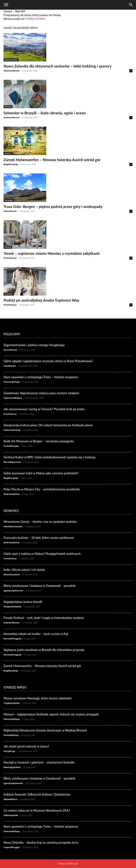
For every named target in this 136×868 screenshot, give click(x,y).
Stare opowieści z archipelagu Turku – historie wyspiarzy (41, 377)
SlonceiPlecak (10, 350)
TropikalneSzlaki (12, 703)
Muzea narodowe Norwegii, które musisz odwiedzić (38, 698)
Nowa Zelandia (11, 60)
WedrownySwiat (11, 494)
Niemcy (8, 247)
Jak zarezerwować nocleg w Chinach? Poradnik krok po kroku (44, 409)
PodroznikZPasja (12, 382)
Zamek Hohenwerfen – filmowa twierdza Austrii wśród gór (52, 160)
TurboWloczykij (11, 446)
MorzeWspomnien (12, 462)
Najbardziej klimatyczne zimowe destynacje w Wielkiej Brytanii (45, 730)
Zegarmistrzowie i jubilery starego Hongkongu (34, 345)
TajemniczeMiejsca (13, 398)
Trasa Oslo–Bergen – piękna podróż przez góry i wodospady (53, 206)
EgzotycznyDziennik (13, 591)
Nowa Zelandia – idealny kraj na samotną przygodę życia (41, 842)
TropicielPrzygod (12, 847)
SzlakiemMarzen (12, 71)
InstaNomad (10, 366)
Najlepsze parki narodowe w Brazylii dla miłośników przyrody (44, 650)
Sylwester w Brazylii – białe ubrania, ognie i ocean (45, 113)
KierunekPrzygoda (12, 639)
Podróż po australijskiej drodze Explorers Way (41, 300)
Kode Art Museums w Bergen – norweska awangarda (39, 441)
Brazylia (8, 107)
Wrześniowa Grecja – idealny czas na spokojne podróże (40, 522)
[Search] (131, 5)
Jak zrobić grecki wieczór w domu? (26, 746)
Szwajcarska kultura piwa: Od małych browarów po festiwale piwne (48, 425)
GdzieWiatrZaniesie (13, 526)
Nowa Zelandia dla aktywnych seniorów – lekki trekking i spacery (57, 66)
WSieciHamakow (12, 574)
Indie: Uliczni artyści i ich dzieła (24, 570)
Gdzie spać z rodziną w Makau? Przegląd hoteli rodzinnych (42, 554)
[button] (6, 5)
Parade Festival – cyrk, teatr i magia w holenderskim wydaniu (44, 618)
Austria (8, 153)
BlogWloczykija (11, 164)
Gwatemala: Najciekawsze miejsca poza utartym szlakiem (41, 393)
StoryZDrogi (9, 751)
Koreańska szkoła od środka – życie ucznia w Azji (36, 634)
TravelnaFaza (10, 558)
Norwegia (9, 200)
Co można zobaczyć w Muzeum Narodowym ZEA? (37, 810)
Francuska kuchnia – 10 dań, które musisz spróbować (39, 538)
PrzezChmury (10, 258)
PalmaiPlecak (10, 211)
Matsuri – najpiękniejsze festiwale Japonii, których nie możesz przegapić (51, 714)
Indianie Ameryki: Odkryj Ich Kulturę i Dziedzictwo (37, 794)
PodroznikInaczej (12, 430)
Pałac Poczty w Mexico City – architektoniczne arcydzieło (42, 489)
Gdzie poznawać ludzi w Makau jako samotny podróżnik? (41, 473)
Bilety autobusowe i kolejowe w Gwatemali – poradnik (40, 586)
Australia (8, 294)
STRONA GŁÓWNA (35, 19)
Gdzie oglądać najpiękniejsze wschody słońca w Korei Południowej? (48, 361)
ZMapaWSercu (11, 799)
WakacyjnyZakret (12, 767)
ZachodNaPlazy (11, 735)
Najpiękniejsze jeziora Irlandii (23, 602)
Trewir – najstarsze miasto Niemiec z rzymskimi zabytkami (52, 253)
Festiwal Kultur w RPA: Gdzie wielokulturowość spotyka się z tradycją (49, 457)
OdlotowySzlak (11, 815)
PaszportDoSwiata (12, 607)
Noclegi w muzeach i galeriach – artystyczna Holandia (39, 762)
